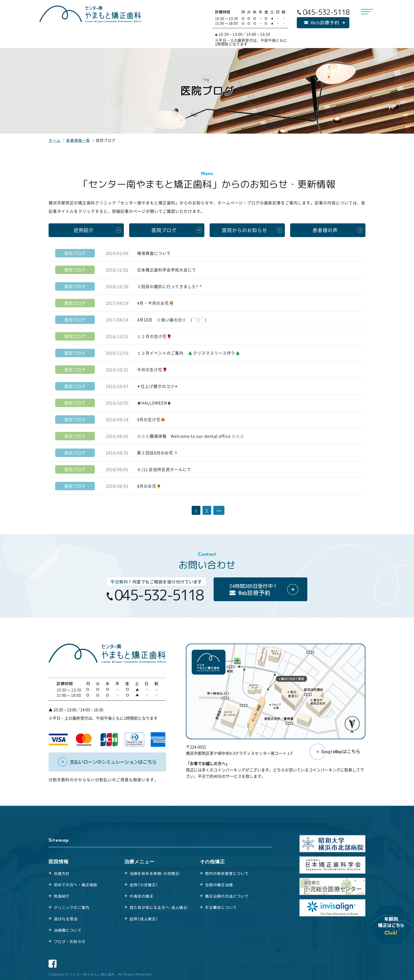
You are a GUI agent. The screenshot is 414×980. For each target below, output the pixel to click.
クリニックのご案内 (72, 908)
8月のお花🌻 (149, 486)
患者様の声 (325, 230)
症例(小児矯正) (144, 885)
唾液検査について (154, 253)
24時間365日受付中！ (254, 590)
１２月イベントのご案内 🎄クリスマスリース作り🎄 (189, 353)
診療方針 (62, 874)
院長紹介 (62, 896)
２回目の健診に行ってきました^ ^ (170, 286)
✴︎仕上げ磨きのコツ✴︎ (158, 386)
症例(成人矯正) (144, 919)
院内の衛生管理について (227, 874)
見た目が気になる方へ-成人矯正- (159, 908)
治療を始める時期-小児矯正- (156, 874)
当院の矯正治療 (219, 885)
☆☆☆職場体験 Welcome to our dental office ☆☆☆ (191, 436)
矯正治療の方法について (227, 896)
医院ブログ (164, 230)
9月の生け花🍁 (151, 420)
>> (219, 511)
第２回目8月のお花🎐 (158, 453)
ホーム (55, 140)
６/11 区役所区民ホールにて (164, 469)
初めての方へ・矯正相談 (76, 885)
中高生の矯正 (142, 896)
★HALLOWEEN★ (154, 403)
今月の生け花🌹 (152, 370)
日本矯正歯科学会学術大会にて (167, 270)
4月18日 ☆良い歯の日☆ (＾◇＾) (176, 320)
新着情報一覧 (78, 140)
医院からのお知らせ (245, 230)
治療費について (68, 930)
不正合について (221, 908)
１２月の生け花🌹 (154, 336)
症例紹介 (84, 230)
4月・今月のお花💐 (156, 303)
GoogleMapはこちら (341, 752)
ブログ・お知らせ (70, 942)
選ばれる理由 (66, 919)
